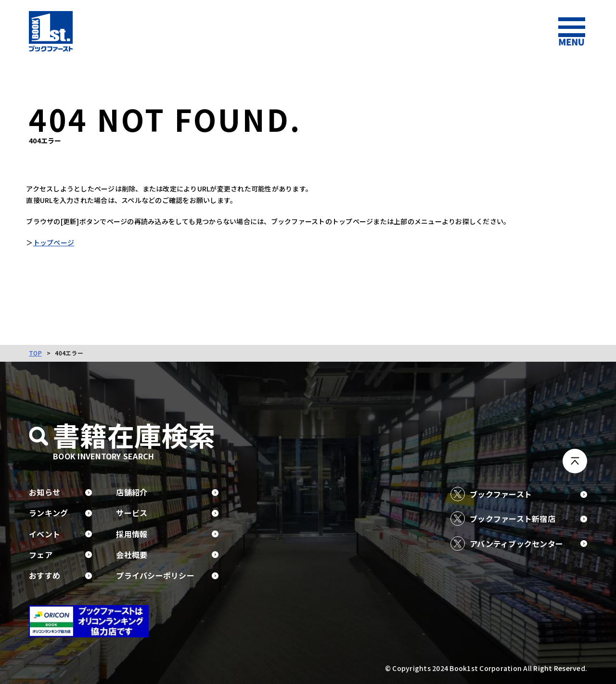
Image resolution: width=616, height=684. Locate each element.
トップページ (56, 242)
